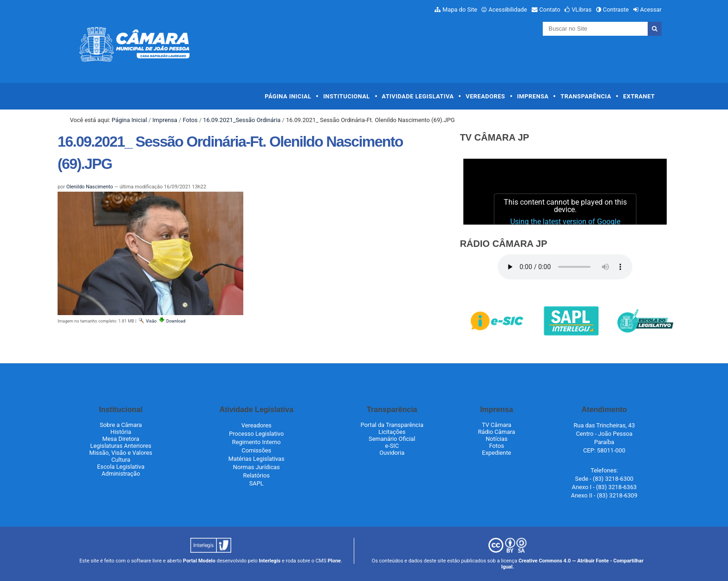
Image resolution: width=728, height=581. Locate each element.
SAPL (257, 483)
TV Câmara (497, 425)
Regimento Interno (257, 442)
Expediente (497, 453)
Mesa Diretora (121, 439)
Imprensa (533, 96)
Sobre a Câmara (121, 425)
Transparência (586, 96)
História (121, 432)
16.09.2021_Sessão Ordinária (242, 120)
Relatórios (257, 475)
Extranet (639, 96)
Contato (550, 10)
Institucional (347, 96)
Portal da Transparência (392, 425)
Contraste (616, 10)
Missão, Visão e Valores (121, 453)
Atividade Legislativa (418, 96)
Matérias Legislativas (257, 459)
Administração (121, 474)
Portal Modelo (199, 561)
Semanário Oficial (392, 439)
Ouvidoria (392, 453)
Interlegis (270, 561)
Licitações (392, 432)
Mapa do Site (460, 10)
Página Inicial (288, 96)
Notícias (497, 439)
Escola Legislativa (121, 467)
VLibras (582, 10)
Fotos (190, 120)
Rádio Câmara (496, 432)
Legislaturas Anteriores (120, 446)
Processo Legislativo (256, 434)
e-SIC (392, 446)
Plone (334, 561)
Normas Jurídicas (257, 467)
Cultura (121, 460)
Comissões (256, 450)
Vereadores (485, 96)
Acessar (650, 10)
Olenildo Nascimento (90, 187)
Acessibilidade (508, 10)
